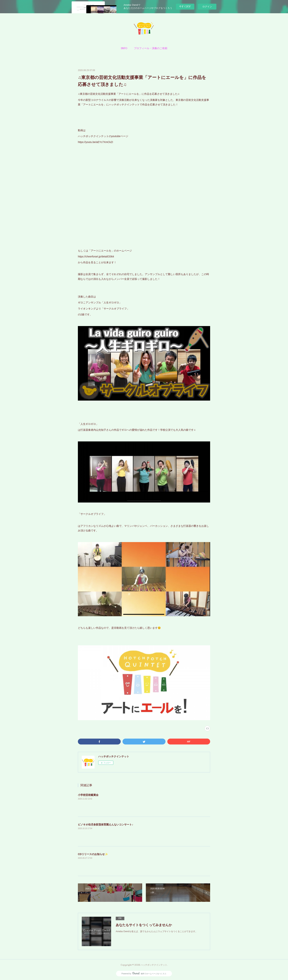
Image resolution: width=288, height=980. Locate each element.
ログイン (207, 7)
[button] (124, 48)
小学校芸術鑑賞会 (88, 795)
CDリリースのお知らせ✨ (93, 854)
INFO (124, 48)
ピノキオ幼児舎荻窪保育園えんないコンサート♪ (106, 825)
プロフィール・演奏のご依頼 (151, 48)
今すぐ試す (185, 6)
